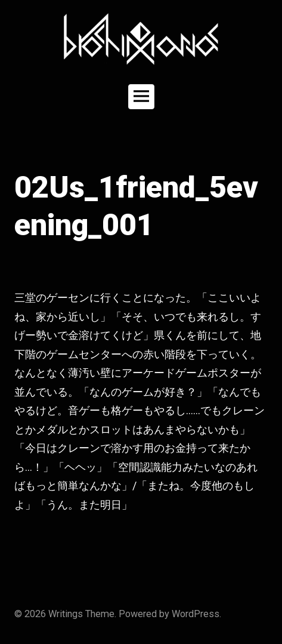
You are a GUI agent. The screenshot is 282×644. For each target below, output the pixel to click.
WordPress (196, 614)
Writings (66, 614)
